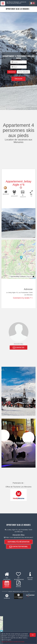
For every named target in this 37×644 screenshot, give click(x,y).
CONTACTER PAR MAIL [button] (19, 547)
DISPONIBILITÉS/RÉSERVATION (19, 542)
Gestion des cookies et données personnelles (13, 642)
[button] (23, 72)
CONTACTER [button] (18, 348)
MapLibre (29, 277)
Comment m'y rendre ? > (23, 298)
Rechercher (12, 72)
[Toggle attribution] (33, 277)
